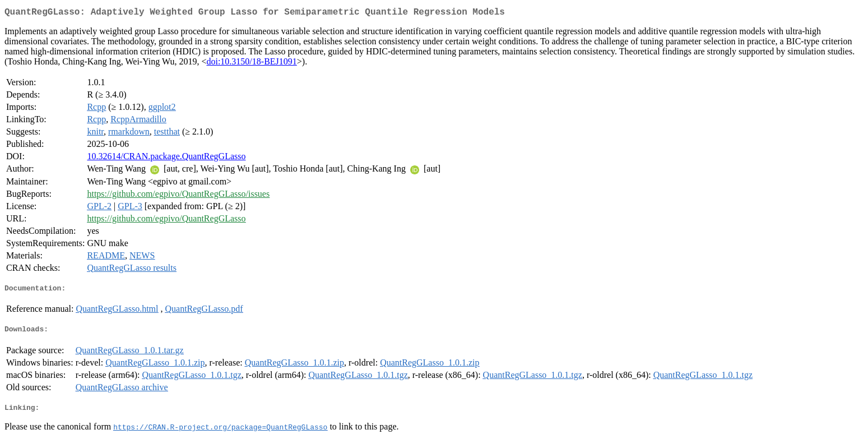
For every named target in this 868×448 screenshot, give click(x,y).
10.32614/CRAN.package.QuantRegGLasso (166, 158)
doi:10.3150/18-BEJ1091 (251, 64)
